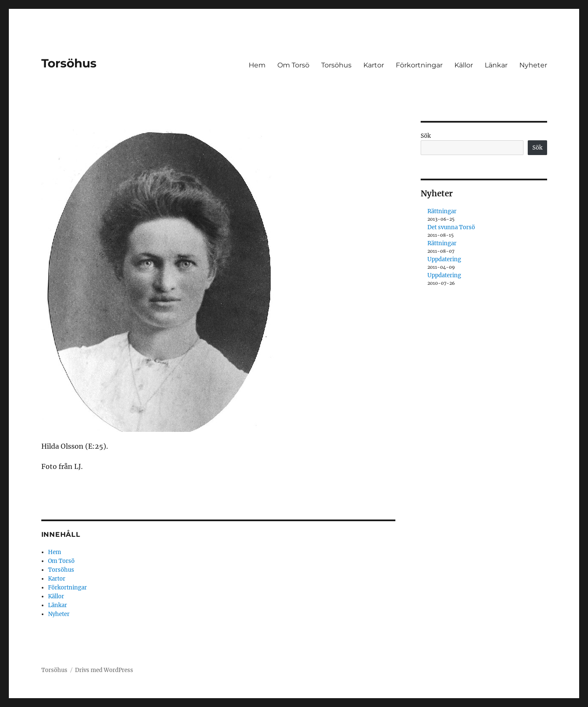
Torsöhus (69, 63)
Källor (464, 65)
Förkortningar (419, 65)
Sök (426, 136)
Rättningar (442, 211)
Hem (257, 65)
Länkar (496, 65)
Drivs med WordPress (104, 670)
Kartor (374, 65)
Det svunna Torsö (451, 227)
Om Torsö (293, 65)
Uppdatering (444, 259)
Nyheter (533, 65)
